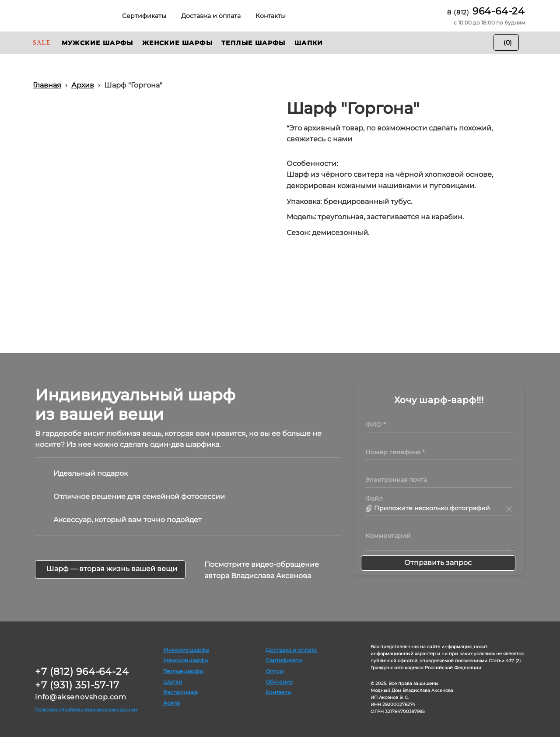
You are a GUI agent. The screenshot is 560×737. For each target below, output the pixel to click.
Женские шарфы (186, 660)
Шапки (173, 682)
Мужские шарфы (186, 650)
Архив (171, 703)
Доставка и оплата (291, 650)
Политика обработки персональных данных (86, 710)
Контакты (278, 692)
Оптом (275, 671)
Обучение (279, 682)
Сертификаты (284, 660)
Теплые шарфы (183, 671)
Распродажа (180, 692)
